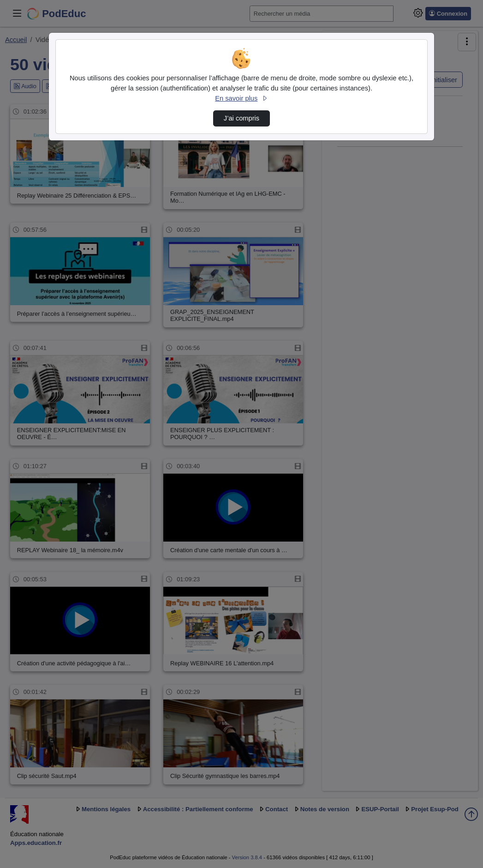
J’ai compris (241, 118)
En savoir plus (241, 98)
